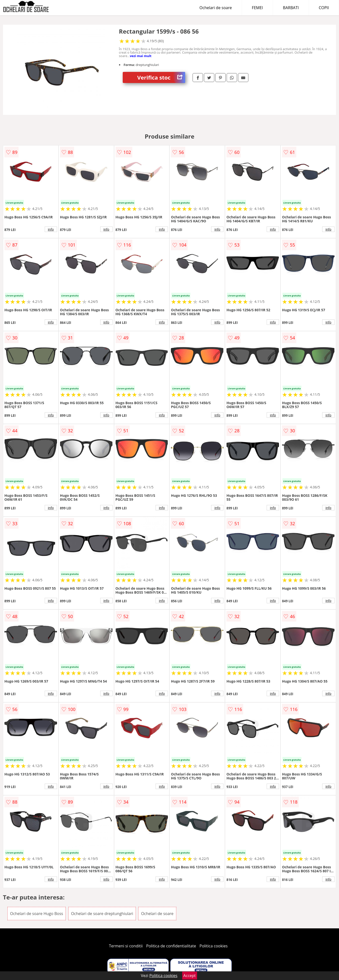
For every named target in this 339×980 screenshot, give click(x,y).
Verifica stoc (161, 77)
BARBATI (291, 8)
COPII (324, 8)
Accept (190, 976)
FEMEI (257, 8)
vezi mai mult (141, 56)
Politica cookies (214, 946)
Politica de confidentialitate (171, 946)
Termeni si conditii (126, 946)
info (51, 229)
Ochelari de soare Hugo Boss (37, 914)
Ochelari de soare (216, 8)
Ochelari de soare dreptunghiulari (102, 914)
